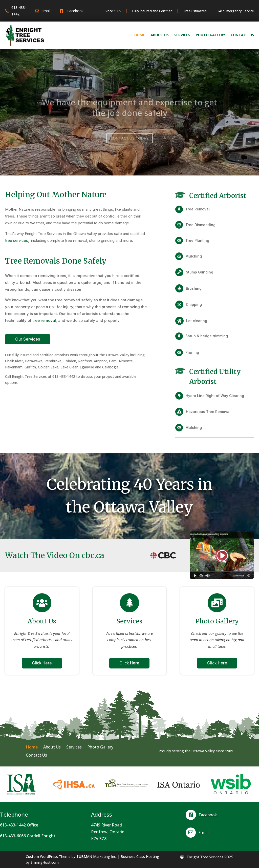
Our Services (28, 339)
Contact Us (242, 35)
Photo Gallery (210, 35)
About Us (160, 35)
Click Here (42, 663)
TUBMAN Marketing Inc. (96, 856)
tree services (17, 240)
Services (182, 35)
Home (140, 35)
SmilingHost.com (45, 862)
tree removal (44, 320)
